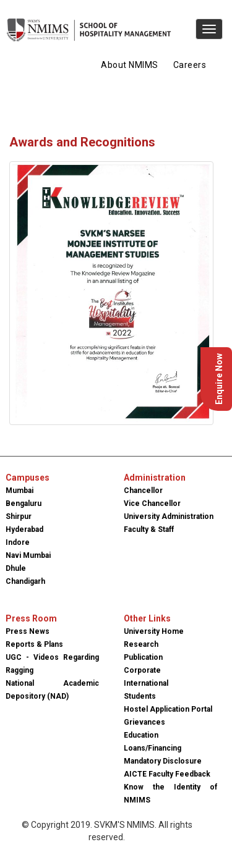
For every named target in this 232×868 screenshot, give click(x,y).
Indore (18, 542)
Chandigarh (25, 581)
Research (141, 644)
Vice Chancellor (152, 504)
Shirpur (19, 516)
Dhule (16, 568)
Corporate (142, 670)
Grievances (144, 722)
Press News (28, 631)
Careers (190, 65)
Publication (143, 657)
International (146, 683)
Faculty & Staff (149, 529)
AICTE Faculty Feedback (167, 774)
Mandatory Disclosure (163, 761)
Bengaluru (24, 504)
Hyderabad (24, 529)
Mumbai (19, 491)
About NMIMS (130, 65)
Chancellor (143, 491)
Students (140, 696)
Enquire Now (219, 379)
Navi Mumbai (28, 555)
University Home (154, 631)
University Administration (169, 516)
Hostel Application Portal (168, 709)
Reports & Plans (34, 644)
